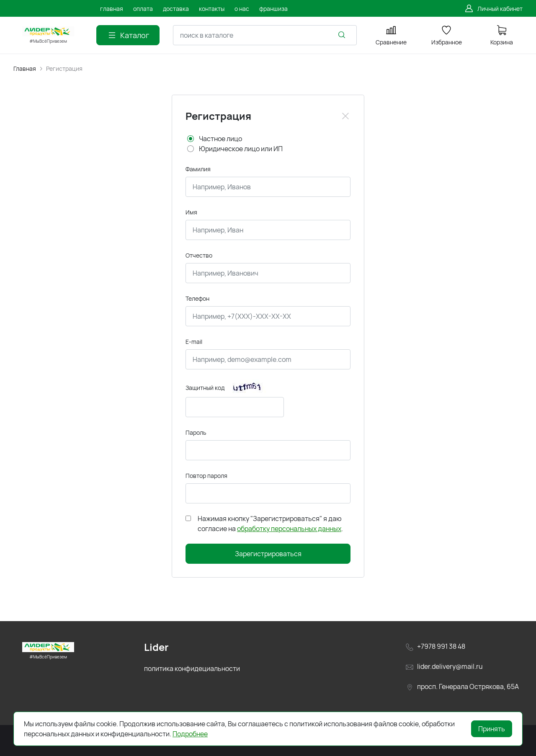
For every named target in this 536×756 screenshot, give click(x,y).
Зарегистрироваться (268, 554)
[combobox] (265, 35)
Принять (492, 729)
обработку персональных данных (289, 529)
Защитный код (205, 388)
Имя (191, 212)
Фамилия (198, 169)
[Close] (345, 116)
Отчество (199, 255)
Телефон (197, 298)
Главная (25, 68)
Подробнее (190, 734)
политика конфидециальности (192, 668)
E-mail (194, 342)
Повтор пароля (206, 476)
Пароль (196, 432)
